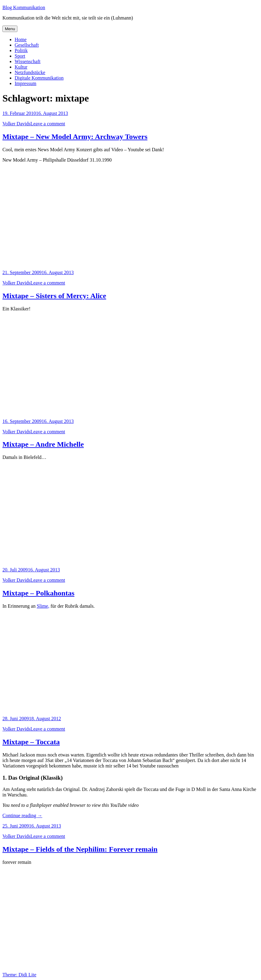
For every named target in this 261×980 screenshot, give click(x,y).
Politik (21, 50)
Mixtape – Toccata (31, 742)
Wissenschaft (28, 61)
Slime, (43, 606)
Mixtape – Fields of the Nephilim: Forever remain (80, 849)
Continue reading (22, 815)
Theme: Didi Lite (19, 975)
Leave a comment (48, 124)
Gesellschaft (27, 45)
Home (21, 39)
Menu (10, 29)
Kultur (21, 67)
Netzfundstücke (30, 72)
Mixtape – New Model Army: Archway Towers (75, 137)
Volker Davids (16, 124)
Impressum (25, 83)
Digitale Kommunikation (39, 78)
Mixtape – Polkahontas (38, 593)
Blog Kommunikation (24, 7)
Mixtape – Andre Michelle (43, 444)
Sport (20, 56)
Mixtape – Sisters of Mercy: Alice (54, 296)
